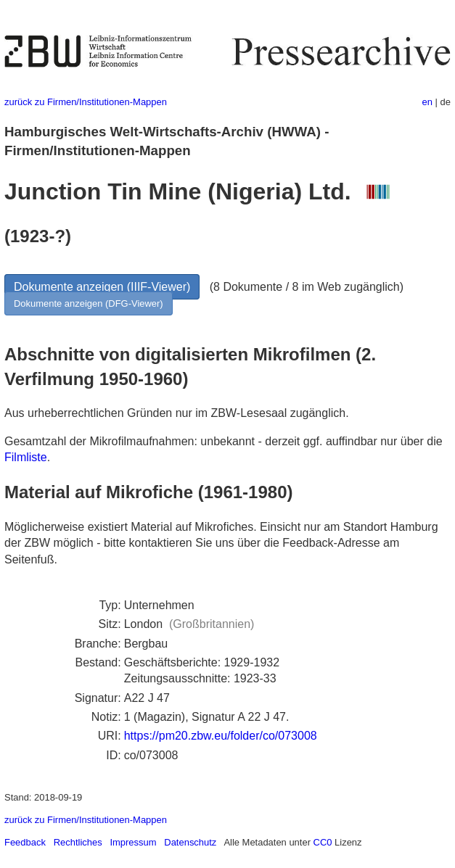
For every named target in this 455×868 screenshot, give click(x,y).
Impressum (133, 842)
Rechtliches (78, 842)
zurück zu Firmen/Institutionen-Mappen (86, 102)
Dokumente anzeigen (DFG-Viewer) (89, 303)
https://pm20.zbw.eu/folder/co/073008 (221, 736)
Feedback (25, 842)
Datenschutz (190, 842)
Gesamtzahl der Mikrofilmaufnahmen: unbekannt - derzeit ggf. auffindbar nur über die (224, 441)
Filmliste (26, 457)
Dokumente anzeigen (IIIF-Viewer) (102, 287)
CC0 (323, 842)
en (427, 102)
